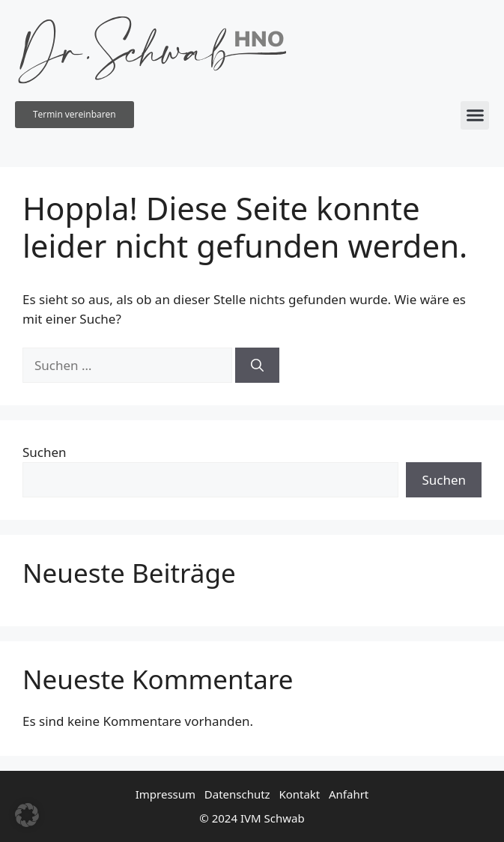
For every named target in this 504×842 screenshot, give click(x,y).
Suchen (45, 452)
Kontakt (299, 794)
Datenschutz (237, 794)
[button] (475, 115)
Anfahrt (349, 794)
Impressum (166, 794)
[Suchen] (257, 366)
